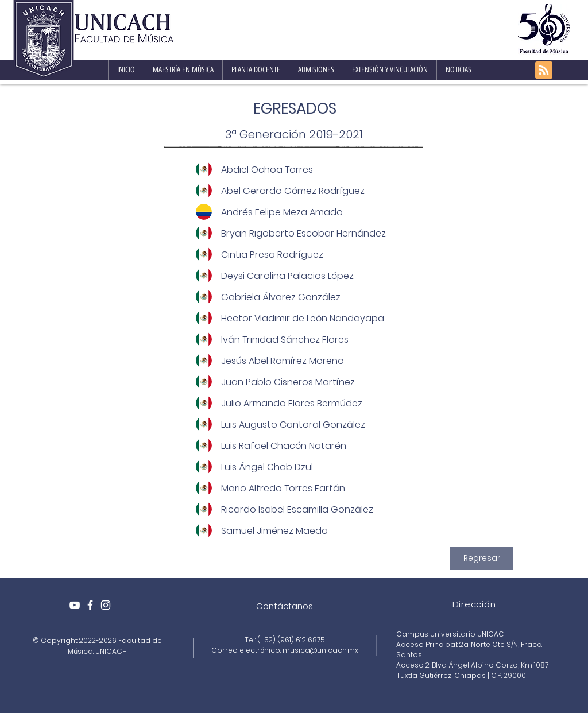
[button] (183, 70)
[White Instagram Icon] (106, 605)
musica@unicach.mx (320, 650)
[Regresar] (481, 559)
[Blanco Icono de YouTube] (75, 605)
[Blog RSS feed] (544, 71)
